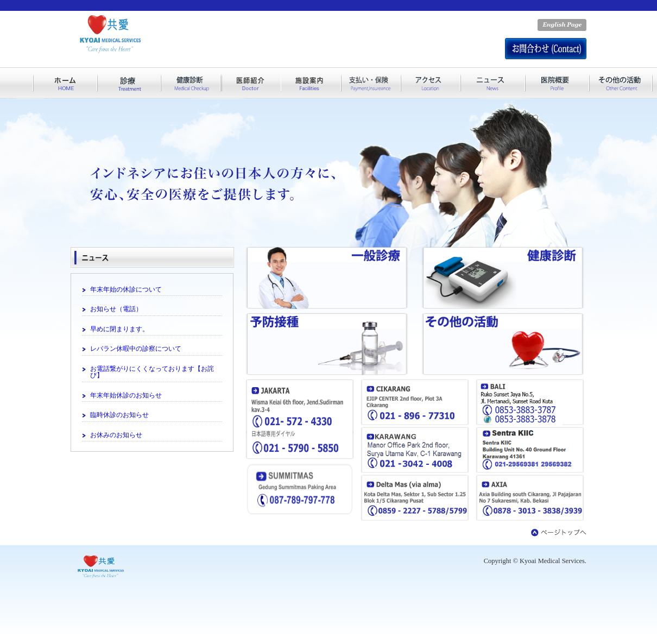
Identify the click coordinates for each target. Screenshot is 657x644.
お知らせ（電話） (116, 309)
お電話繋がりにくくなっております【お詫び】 (152, 372)
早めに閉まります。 (119, 329)
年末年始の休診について (126, 289)
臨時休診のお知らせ (119, 415)
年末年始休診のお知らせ (126, 395)
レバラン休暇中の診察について (136, 349)
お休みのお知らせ (116, 435)
